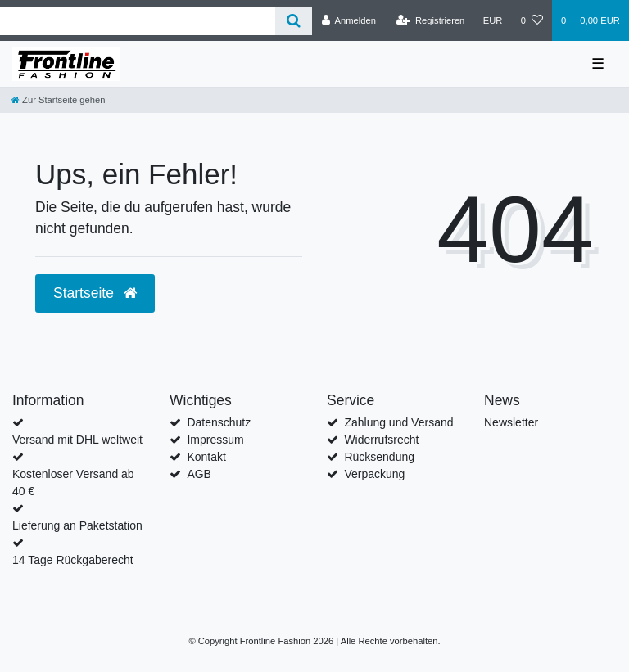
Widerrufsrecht (381, 440)
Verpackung (374, 474)
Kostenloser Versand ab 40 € (73, 483)
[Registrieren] (430, 20)
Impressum (215, 440)
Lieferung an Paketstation (77, 525)
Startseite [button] (95, 293)
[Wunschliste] (532, 20)
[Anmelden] (348, 20)
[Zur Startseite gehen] (58, 100)
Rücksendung (379, 457)
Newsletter (511, 422)
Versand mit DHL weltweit (77, 440)
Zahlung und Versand (398, 422)
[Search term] (138, 21)
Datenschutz (219, 422)
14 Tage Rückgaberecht (73, 560)
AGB (199, 474)
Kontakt (206, 457)
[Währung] (493, 20)
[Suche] (294, 21)
